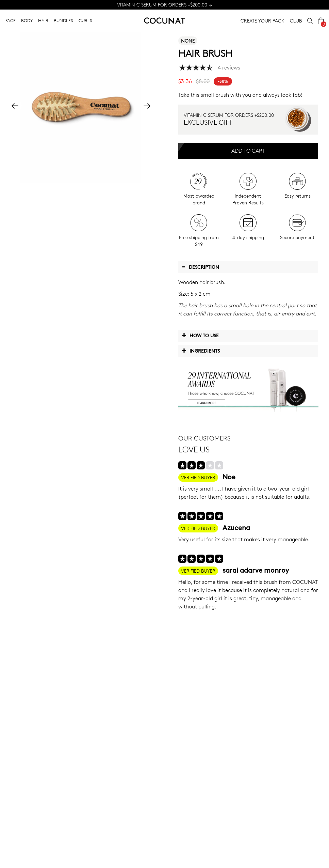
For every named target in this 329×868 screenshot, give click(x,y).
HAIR (43, 20)
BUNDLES (63, 20)
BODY (27, 20)
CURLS (85, 20)
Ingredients (201, 351)
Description (200, 267)
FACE (11, 20)
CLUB (296, 21)
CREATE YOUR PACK (262, 21)
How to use (200, 335)
